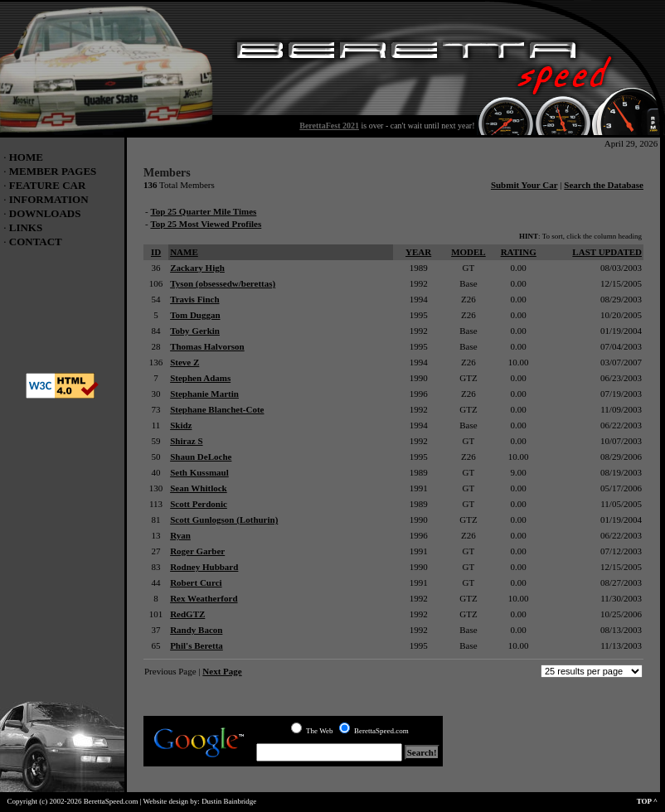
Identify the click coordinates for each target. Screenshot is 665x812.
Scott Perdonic (199, 504)
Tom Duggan (195, 315)
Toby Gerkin (195, 331)
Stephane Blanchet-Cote (217, 409)
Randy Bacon (196, 630)
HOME (26, 157)
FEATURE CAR (48, 185)
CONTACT (36, 242)
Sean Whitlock (199, 488)
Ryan (180, 535)
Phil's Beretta (197, 645)
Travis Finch (194, 299)
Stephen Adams (200, 378)
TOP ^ (651, 801)
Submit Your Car (524, 185)
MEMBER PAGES (53, 171)
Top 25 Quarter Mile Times (203, 211)
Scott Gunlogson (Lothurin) (224, 520)
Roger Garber (197, 551)
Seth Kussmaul (199, 472)
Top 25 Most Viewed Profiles (206, 224)
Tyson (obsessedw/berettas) (223, 283)
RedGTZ (187, 614)
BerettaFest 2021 (329, 126)
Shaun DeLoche (201, 457)
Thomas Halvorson (207, 346)
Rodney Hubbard (204, 567)
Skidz (181, 425)
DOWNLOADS (45, 213)
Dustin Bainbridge (229, 801)
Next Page (222, 671)
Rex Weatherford (204, 598)
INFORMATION (49, 199)
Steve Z (184, 362)
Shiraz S (186, 441)
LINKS (26, 227)
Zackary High (197, 268)
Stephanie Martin (204, 394)
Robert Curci (196, 582)
